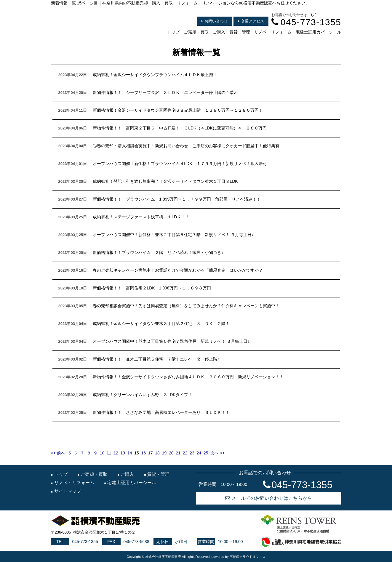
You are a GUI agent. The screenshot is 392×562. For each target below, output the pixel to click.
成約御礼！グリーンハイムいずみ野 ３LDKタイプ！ (142, 395)
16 (144, 453)
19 (164, 453)
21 (178, 453)
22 (185, 453)
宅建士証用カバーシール (319, 32)
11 (109, 453)
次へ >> (217, 453)
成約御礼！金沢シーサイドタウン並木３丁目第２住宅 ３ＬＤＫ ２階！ (161, 324)
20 (171, 453)
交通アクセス (251, 21)
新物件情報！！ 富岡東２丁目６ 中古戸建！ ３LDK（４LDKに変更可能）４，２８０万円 (180, 128)
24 (199, 453)
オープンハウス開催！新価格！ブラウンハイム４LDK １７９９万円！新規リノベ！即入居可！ (182, 164)
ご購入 (219, 32)
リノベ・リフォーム (273, 32)
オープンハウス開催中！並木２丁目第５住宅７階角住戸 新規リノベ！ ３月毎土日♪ (171, 341)
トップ (173, 32)
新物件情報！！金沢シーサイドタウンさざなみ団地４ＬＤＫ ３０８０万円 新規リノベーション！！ (188, 377)
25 (206, 453)
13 (123, 453)
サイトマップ (68, 491)
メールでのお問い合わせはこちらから (269, 498)
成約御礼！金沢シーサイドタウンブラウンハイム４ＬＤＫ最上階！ (155, 75)
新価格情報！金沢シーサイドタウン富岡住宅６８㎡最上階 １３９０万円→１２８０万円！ (178, 110)
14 (130, 453)
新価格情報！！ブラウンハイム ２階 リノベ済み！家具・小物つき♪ (158, 252)
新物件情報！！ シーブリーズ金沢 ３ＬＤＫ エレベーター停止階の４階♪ (164, 92)
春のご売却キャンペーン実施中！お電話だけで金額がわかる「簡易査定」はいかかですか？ (178, 270)
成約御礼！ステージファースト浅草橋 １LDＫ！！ (141, 217)
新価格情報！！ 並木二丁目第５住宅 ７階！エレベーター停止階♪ (156, 359)
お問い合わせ (215, 21)
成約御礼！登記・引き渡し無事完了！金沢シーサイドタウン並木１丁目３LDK (165, 181)
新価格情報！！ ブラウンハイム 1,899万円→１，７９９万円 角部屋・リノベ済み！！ (177, 199)
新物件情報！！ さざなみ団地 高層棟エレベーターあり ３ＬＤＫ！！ (161, 412)
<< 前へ (58, 453)
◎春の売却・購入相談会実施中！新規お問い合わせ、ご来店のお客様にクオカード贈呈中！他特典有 (186, 146)
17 (151, 453)
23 (192, 453)
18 (157, 453)
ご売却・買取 (196, 32)
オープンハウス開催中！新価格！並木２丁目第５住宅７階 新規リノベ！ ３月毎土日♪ (173, 235)
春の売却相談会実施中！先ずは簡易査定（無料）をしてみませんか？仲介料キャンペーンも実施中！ (186, 306)
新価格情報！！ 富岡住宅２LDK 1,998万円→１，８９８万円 (152, 288)
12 (116, 453)
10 (102, 453)
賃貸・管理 (240, 32)
